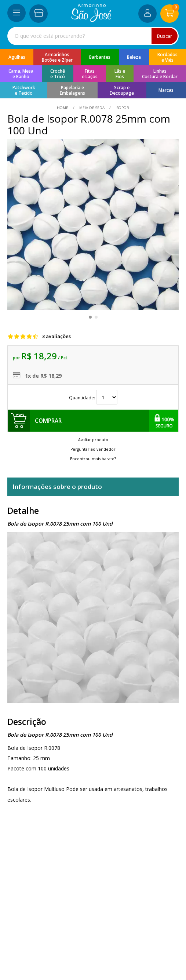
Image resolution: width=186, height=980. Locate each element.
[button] (90, 317)
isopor (122, 108)
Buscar (165, 36)
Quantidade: (93, 398)
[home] (91, 20)
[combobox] (93, 36)
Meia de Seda (92, 108)
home (63, 108)
